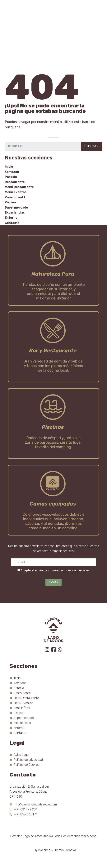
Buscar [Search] (92, 146)
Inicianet (44, 850)
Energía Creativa (65, 850)
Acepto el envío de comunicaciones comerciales (55, 570)
